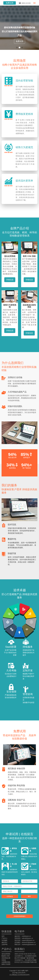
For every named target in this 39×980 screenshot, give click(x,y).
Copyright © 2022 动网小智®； (19, 971)
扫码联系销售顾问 (20, 916)
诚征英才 (4, 942)
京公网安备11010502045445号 (19, 975)
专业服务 (4, 940)
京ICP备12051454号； (20, 973)
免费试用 (10, 3)
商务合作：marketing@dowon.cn (25, 944)
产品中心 (4, 938)
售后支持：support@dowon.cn (24, 940)
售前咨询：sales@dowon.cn (24, 938)
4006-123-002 (24, 3)
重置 (29, 896)
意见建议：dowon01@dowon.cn (25, 942)
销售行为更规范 (24, 147)
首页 (3, 936)
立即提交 (10, 896)
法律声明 (4, 944)
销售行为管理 (6, 964)
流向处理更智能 (24, 81)
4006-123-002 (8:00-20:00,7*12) (25, 954)
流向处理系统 (6, 954)
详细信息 (10, 280)
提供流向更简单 (24, 181)
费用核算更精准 (24, 114)
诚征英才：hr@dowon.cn (23, 936)
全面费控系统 (6, 962)
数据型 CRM (6, 956)
